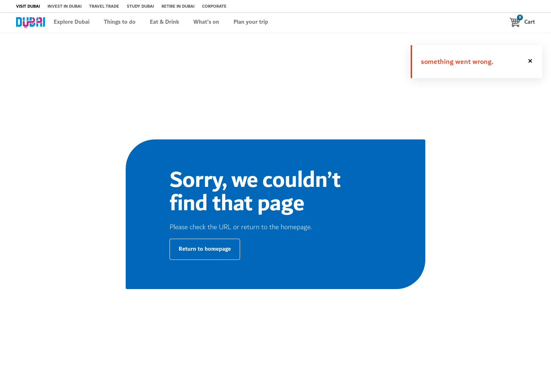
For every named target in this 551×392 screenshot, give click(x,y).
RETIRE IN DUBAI (178, 7)
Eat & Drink (164, 22)
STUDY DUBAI (140, 7)
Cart (522, 22)
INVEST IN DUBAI (64, 7)
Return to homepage (205, 249)
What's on (206, 22)
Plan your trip (251, 22)
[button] (531, 62)
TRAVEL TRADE (104, 7)
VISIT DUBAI (28, 7)
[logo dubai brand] (31, 23)
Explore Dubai (72, 22)
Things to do (120, 22)
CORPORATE (214, 7)
